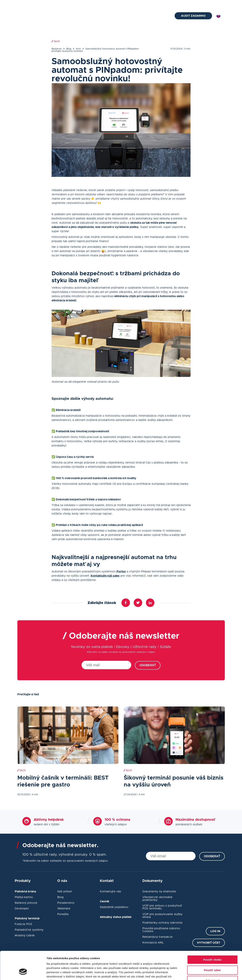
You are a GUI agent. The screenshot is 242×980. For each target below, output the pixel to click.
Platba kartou (24, 897)
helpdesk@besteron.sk (38, 4)
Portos (121, 572)
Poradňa (63, 914)
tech (78, 49)
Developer (22, 909)
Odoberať (148, 665)
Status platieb (191, 4)
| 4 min (34, 795)
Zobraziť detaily (185, 973)
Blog (160, 4)
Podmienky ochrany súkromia (162, 923)
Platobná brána (66, 16)
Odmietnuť (212, 957)
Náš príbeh (65, 891)
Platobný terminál (94, 16)
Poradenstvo (66, 903)
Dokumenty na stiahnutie (159, 891)
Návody (144, 16)
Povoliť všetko (212, 937)
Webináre (64, 909)
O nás (172, 4)
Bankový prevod (26, 903)
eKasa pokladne (122, 16)
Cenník (147, 4)
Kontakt (160, 16)
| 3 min (187, 49)
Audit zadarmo (193, 16)
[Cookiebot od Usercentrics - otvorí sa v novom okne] (23, 973)
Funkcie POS (23, 924)
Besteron (57, 49)
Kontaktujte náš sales (105, 576)
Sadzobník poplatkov (114, 907)
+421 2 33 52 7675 (76, 4)
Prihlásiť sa (218, 4)
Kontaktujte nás (110, 891)
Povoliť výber (212, 947)
